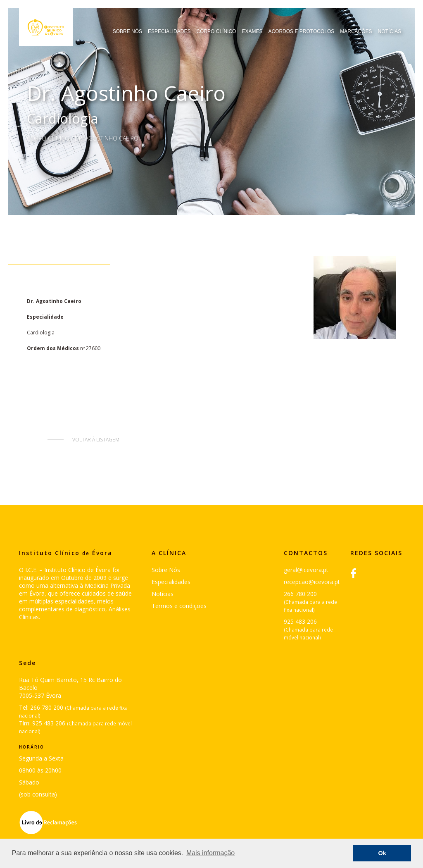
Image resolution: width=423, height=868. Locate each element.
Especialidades (169, 31)
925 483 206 (300, 621)
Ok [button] (382, 853)
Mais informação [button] (210, 853)
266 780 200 (300, 594)
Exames (252, 31)
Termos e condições (179, 606)
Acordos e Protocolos (301, 31)
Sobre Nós (127, 31)
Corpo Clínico (216, 31)
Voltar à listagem (96, 440)
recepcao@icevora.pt (312, 582)
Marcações (356, 31)
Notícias (390, 31)
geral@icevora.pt (306, 570)
